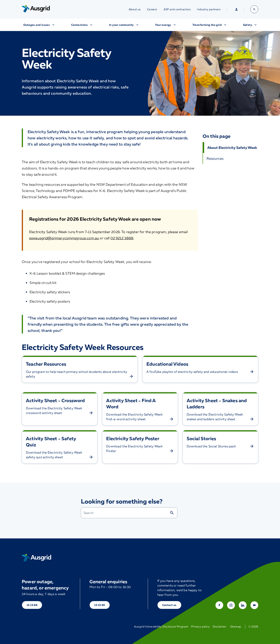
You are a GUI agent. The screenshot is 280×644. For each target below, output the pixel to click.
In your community (124, 25)
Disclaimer (220, 627)
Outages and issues (39, 25)
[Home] (36, 558)
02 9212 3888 (122, 238)
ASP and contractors (177, 9)
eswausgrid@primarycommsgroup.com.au (64, 238)
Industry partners (209, 9)
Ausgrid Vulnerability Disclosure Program (161, 627)
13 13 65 (100, 605)
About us (135, 9)
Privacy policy (200, 627)
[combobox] (125, 513)
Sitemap (236, 627)
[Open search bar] (254, 9)
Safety (250, 25)
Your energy (166, 25)
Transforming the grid (210, 25)
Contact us (169, 605)
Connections (82, 25)
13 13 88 (32, 605)
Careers (152, 9)
